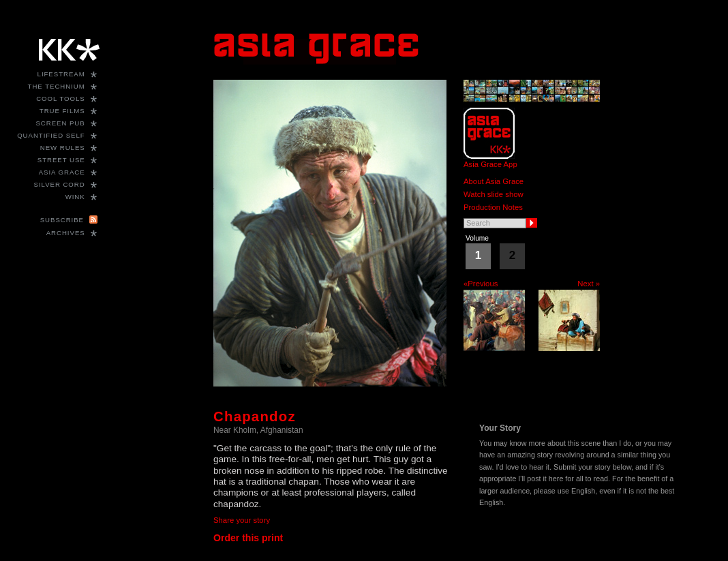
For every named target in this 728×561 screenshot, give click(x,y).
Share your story (242, 520)
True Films (62, 111)
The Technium (57, 86)
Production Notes (493, 207)
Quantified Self (51, 135)
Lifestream (61, 74)
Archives (66, 233)
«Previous (481, 284)
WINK (75, 197)
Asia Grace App (490, 164)
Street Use (61, 160)
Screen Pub (60, 123)
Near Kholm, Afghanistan (258, 430)
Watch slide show (494, 194)
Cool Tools (61, 98)
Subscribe (62, 220)
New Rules (63, 148)
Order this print (248, 538)
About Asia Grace (494, 181)
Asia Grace (62, 172)
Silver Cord (60, 184)
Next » (589, 284)
